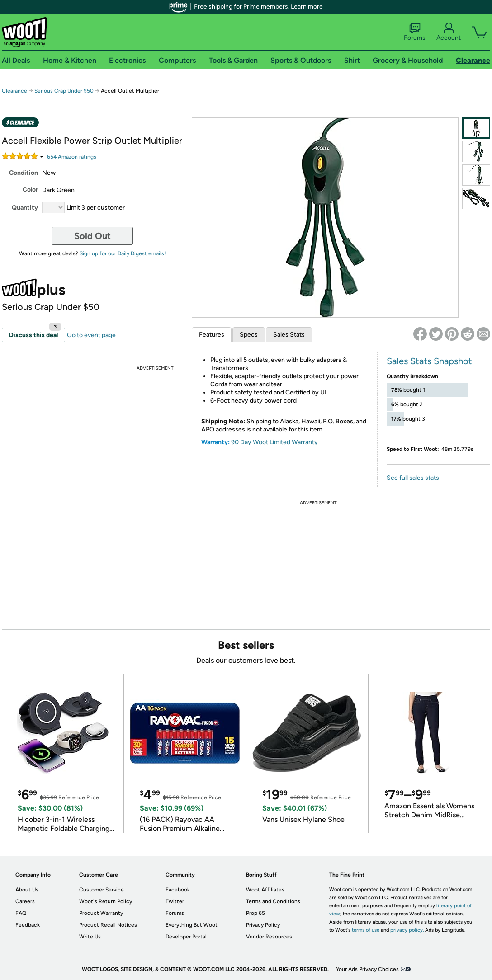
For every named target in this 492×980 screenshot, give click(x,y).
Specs (249, 335)
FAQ (21, 913)
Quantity (25, 208)
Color (30, 190)
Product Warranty (101, 913)
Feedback (28, 925)
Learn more (307, 7)
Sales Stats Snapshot (429, 361)
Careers (25, 901)
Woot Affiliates (265, 890)
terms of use (366, 930)
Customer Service (102, 890)
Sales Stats (289, 335)
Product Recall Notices (108, 925)
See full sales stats (413, 478)
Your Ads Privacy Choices (367, 969)
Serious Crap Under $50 (64, 91)
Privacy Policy (263, 925)
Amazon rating (72, 157)
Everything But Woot (192, 925)
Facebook (178, 890)
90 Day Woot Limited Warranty (274, 442)
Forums (415, 32)
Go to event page (91, 335)
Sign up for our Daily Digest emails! (123, 253)
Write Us (90, 937)
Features (212, 335)
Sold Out (92, 236)
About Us (27, 890)
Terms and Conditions (273, 901)
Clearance (14, 91)
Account (449, 32)
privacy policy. (407, 930)
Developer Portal (186, 937)
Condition (24, 173)
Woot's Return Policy (106, 901)
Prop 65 (255, 913)
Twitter (175, 901)
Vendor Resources (269, 937)
